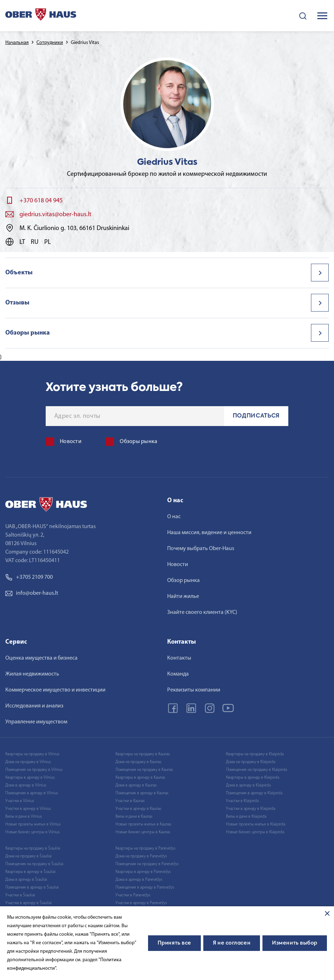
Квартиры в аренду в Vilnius (30, 778)
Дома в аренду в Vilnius (26, 785)
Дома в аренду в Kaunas (136, 785)
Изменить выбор (295, 943)
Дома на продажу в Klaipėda (251, 762)
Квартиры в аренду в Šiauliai (30, 872)
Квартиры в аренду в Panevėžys (143, 872)
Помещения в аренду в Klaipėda (254, 793)
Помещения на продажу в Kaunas (144, 770)
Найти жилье (183, 597)
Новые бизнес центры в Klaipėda (255, 832)
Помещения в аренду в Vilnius (32, 793)
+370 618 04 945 (41, 201)
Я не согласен (232, 943)
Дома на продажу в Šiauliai (29, 856)
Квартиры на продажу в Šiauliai (33, 849)
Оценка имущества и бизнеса (41, 658)
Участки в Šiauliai (20, 895)
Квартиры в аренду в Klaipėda (253, 778)
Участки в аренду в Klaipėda (251, 809)
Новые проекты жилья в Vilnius (33, 824)
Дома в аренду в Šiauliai (26, 880)
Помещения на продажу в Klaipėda (256, 770)
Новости (178, 565)
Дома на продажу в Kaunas (138, 762)
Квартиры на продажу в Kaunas (143, 754)
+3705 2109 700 (29, 577)
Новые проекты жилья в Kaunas (143, 824)
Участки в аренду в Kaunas (138, 809)
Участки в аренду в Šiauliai (29, 903)
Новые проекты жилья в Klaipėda (256, 824)
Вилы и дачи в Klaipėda (246, 817)
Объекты (19, 273)
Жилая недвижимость (32, 674)
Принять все (174, 943)
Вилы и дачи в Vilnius (24, 817)
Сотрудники (50, 43)
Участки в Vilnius (20, 801)
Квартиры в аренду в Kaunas (140, 778)
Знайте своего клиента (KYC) (202, 612)
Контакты (179, 658)
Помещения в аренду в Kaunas (142, 793)
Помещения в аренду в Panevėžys (145, 887)
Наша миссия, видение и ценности (209, 533)
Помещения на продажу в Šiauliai (34, 864)
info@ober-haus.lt (32, 593)
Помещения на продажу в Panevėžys (147, 864)
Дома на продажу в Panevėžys (141, 856)
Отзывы (17, 303)
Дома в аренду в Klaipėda (248, 785)
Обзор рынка (183, 581)
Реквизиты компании (194, 690)
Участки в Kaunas (130, 801)
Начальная (17, 43)
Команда (178, 674)
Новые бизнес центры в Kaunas (143, 832)
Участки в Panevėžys (133, 895)
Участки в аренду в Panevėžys (141, 903)
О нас (174, 517)
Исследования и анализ (34, 706)
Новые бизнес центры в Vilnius (32, 832)
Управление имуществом (36, 722)
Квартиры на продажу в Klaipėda (255, 754)
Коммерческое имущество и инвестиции (55, 690)
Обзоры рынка (28, 333)
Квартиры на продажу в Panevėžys (145, 849)
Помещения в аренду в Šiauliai (32, 887)
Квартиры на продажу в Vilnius (32, 754)
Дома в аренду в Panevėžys (139, 880)
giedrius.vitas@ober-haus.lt (55, 215)
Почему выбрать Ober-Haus (201, 549)
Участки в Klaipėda (242, 801)
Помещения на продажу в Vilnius (34, 770)
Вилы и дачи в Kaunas (134, 817)
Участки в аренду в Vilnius (28, 809)
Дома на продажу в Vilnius (28, 762)
